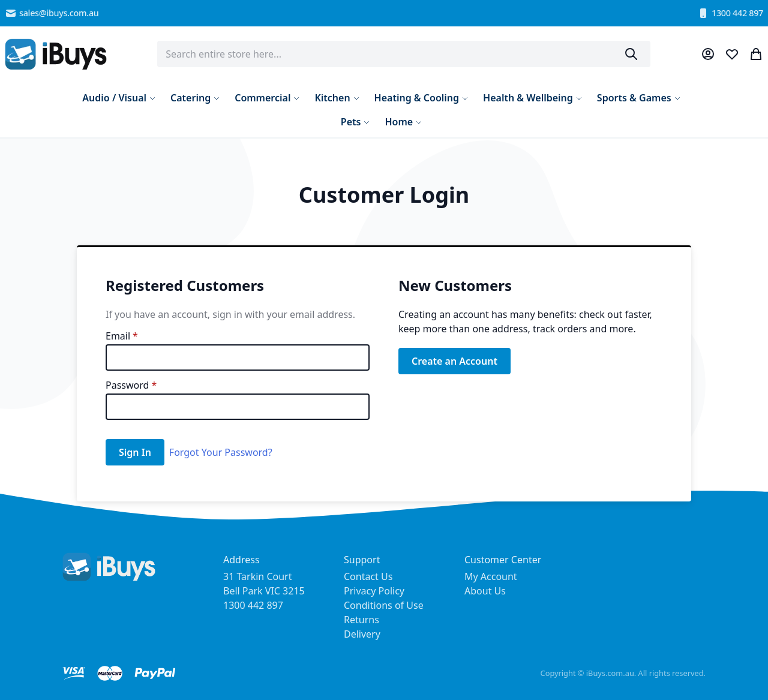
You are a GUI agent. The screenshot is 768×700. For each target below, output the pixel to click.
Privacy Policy (374, 591)
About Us (485, 591)
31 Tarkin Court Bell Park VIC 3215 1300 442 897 (264, 591)
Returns (361, 620)
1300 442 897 (730, 13)
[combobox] (404, 54)
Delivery (362, 634)
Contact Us (368, 576)
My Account (491, 576)
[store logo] (56, 54)
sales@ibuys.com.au (52, 13)
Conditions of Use (384, 605)
